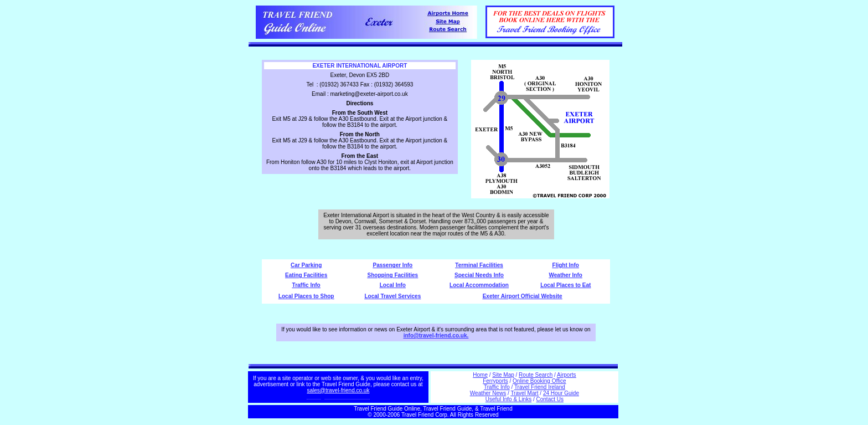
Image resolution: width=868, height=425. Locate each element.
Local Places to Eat (565, 285)
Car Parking (306, 265)
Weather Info (566, 275)
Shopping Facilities (393, 275)
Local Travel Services (392, 296)
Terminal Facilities (479, 265)
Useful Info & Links (508, 399)
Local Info (393, 285)
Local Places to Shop (306, 296)
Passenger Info (393, 265)
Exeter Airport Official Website (523, 296)
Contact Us (550, 399)
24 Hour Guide (561, 393)
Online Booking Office (539, 381)
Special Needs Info (479, 275)
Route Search (536, 375)
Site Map (503, 375)
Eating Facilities (306, 275)
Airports (566, 375)
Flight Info (566, 265)
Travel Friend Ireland (540, 387)
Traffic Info (306, 285)
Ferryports (495, 381)
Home (480, 375)
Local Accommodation (479, 285)
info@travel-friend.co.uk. (436, 336)
